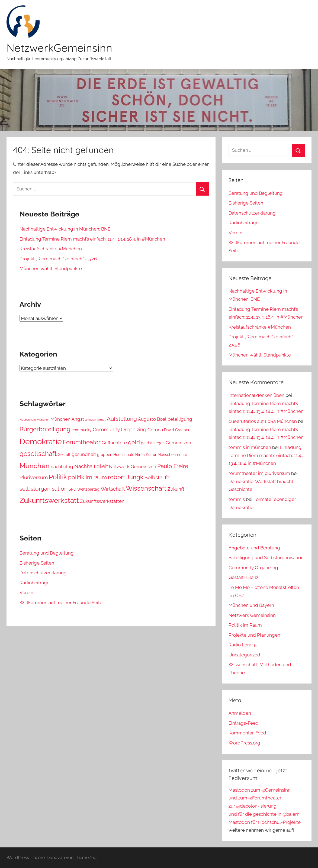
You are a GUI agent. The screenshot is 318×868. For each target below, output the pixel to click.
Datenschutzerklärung (43, 573)
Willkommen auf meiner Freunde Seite (61, 603)
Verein (26, 592)
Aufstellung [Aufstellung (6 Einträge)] (122, 419)
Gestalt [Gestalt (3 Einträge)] (64, 455)
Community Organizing (253, 568)
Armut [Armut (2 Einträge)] (101, 420)
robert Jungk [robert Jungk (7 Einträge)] (126, 477)
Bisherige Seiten (37, 563)
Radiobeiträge (35, 583)
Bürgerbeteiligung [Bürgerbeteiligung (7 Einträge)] (45, 429)
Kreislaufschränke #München (51, 249)
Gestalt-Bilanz (243, 577)
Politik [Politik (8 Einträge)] (58, 477)
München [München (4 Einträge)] (60, 419)
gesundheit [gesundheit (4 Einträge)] (84, 454)
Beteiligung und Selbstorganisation (266, 558)
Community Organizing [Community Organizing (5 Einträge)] (120, 429)
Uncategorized (244, 655)
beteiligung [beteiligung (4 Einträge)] (180, 419)
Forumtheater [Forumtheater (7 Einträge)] (82, 442)
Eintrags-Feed (244, 723)
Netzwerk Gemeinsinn (252, 615)
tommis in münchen (250, 447)
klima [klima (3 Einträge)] (140, 455)
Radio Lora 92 (243, 645)
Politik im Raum (245, 625)
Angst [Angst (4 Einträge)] (78, 419)
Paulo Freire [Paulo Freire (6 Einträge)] (173, 466)
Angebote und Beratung (254, 548)
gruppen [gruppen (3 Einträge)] (105, 455)
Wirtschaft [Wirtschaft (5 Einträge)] (113, 489)
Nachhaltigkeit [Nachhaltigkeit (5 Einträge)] (91, 466)
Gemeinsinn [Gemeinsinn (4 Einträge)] (178, 443)
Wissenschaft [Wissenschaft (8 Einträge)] (146, 488)
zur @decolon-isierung (253, 806)
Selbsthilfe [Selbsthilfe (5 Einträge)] (157, 477)
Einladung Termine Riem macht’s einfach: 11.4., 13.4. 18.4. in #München (92, 239)
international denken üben (256, 395)
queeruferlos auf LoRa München (263, 421)
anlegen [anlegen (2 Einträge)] (91, 420)
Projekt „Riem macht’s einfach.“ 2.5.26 (58, 259)
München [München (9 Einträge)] (35, 466)
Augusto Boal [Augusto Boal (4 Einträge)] (152, 419)
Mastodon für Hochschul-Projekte (265, 822)
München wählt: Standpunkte (51, 268)
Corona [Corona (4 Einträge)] (155, 430)
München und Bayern (251, 605)
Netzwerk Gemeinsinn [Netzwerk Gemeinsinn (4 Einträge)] (133, 467)
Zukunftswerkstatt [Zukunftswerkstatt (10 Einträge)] (49, 500)
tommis (237, 499)
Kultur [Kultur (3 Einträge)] (151, 455)
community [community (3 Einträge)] (82, 430)
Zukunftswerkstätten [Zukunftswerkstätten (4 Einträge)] (102, 501)
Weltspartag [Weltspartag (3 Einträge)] (88, 489)
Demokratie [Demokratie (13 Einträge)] (41, 441)
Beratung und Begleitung (47, 553)
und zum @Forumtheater (255, 798)
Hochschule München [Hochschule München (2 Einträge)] (34, 420)
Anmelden (240, 713)
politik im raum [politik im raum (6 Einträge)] (87, 477)
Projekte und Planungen (254, 635)
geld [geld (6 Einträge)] (134, 442)
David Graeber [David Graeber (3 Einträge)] (177, 430)
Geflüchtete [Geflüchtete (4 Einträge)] (114, 443)
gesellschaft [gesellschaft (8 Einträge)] (38, 454)
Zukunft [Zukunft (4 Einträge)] (176, 489)
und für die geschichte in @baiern (264, 814)
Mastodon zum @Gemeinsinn (260, 790)
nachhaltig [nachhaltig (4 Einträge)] (62, 467)
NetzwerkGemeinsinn (59, 48)
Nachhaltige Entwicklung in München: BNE (65, 229)
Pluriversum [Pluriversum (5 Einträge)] (34, 477)
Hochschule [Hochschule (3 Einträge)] (124, 455)
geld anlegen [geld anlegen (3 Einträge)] (153, 443)
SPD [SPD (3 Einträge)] (72, 489)
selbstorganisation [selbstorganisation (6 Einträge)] (44, 489)
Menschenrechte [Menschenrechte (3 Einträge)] (172, 455)
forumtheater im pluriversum (259, 473)
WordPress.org (244, 743)
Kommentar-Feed (247, 733)
